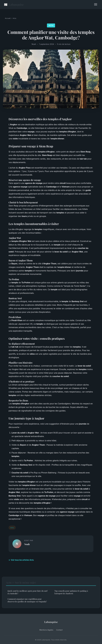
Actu (15, 18)
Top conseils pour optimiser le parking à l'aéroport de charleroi (71, 592)
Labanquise (14, 4)
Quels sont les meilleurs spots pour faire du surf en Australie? (27, 592)
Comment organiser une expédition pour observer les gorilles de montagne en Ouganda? (27, 600)
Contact (59, 630)
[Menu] (96, 4)
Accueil (8, 18)
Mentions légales (46, 630)
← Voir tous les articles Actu (21, 560)
